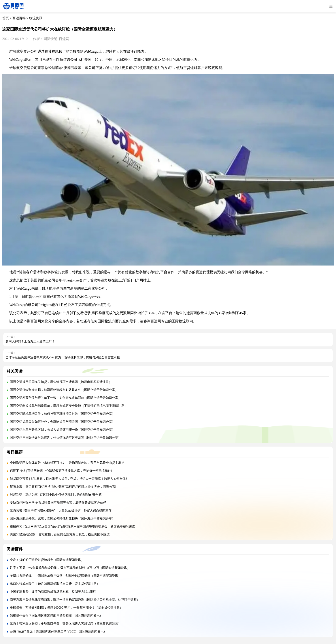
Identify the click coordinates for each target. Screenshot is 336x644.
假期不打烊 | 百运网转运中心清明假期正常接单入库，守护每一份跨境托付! (61, 471)
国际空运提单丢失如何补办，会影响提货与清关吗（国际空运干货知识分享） (62, 422)
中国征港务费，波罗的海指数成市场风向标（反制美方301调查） (54, 592)
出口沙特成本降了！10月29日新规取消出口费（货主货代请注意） (55, 584)
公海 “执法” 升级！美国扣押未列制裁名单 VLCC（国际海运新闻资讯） (58, 632)
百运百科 (19, 18)
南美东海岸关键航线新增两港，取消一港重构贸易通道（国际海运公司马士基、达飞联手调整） (75, 600)
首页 (6, 18)
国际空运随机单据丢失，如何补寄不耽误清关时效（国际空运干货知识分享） (62, 414)
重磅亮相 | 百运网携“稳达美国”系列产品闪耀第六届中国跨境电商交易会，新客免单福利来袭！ (74, 526)
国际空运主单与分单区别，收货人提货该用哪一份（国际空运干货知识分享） (62, 430)
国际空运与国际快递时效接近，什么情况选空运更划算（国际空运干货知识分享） (66, 438)
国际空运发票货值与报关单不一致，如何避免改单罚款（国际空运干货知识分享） (66, 398)
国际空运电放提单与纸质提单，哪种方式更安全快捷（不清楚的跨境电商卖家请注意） (69, 406)
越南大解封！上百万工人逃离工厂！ (30, 341)
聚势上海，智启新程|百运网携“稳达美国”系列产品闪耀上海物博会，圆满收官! (63, 487)
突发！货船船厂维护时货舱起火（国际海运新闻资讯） (47, 560)
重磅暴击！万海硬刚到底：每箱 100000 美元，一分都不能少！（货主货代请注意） (66, 608)
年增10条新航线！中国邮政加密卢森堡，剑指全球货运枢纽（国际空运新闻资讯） (66, 576)
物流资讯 (36, 18)
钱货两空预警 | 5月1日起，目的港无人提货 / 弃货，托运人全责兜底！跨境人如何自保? (69, 479)
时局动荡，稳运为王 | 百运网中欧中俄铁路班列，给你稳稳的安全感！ (57, 495)
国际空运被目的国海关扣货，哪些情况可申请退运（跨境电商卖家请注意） (61, 382)
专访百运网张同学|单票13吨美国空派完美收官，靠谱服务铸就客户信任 (58, 503)
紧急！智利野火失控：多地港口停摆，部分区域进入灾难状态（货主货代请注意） (66, 624)
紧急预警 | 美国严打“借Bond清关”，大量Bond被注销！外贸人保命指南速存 (61, 511)
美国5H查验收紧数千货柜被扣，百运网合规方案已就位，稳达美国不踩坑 (60, 534)
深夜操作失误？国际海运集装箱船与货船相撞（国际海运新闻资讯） (56, 616)
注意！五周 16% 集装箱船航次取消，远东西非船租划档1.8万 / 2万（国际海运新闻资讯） (70, 568)
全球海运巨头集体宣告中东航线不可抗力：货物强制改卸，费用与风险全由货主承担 (63, 357)
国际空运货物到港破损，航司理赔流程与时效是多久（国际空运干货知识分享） (64, 390)
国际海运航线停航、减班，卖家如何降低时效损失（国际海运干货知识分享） (62, 519)
